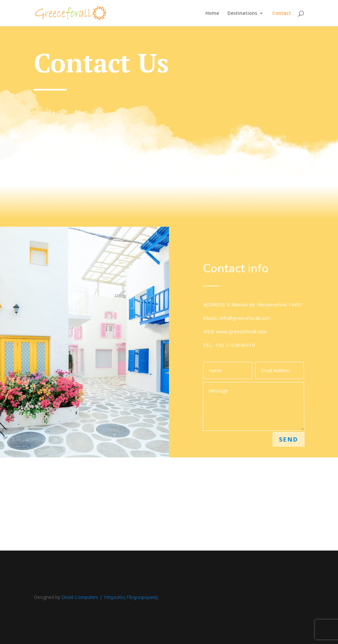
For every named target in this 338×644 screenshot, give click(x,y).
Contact (282, 13)
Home (212, 13)
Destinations (242, 13)
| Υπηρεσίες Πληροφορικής (129, 597)
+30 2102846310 (235, 345)
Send (289, 439)
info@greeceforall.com (245, 319)
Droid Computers (80, 597)
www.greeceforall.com (241, 332)
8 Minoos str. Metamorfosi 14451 (265, 306)
